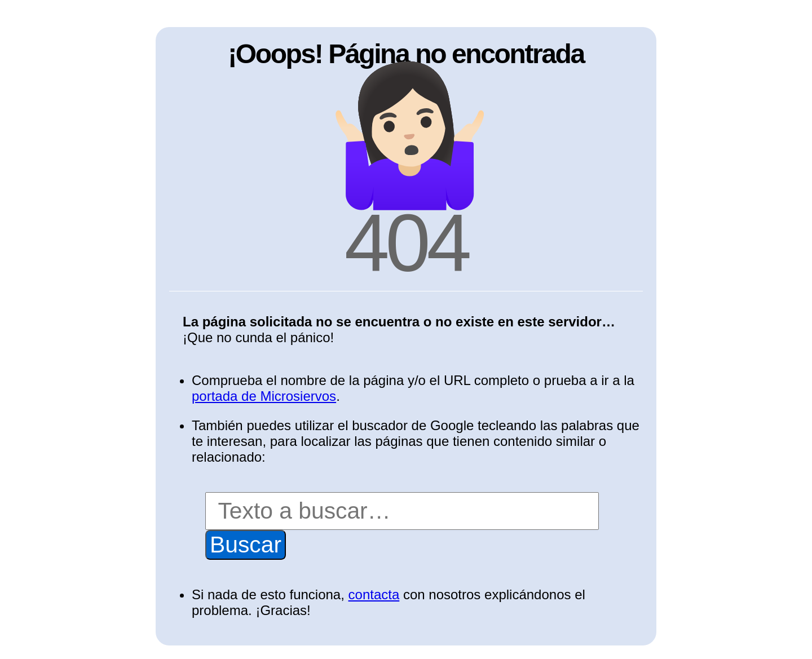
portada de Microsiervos (264, 396)
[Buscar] (402, 511)
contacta (374, 594)
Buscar (246, 545)
